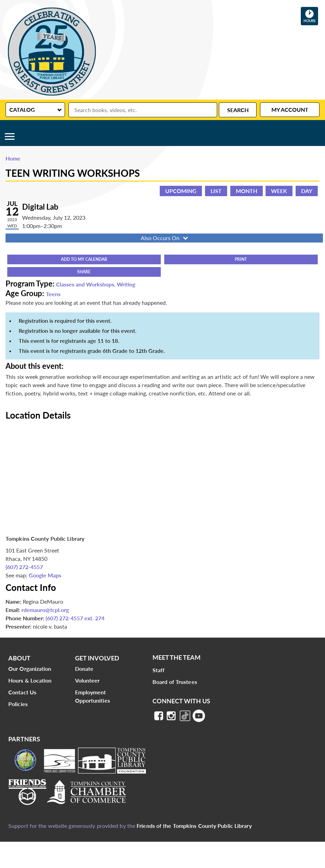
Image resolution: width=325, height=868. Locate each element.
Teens (53, 294)
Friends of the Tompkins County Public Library (194, 826)
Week (279, 191)
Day (307, 191)
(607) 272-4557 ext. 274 (75, 618)
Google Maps (45, 575)
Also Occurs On (165, 238)
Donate (84, 669)
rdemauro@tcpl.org (45, 610)
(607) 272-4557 (24, 567)
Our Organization (30, 669)
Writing (126, 284)
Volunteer (87, 680)
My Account (290, 109)
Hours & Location (30, 680)
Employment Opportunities (92, 696)
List (216, 191)
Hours (311, 16)
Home (13, 158)
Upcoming (181, 191)
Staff (159, 670)
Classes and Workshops (85, 284)
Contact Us (22, 692)
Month (247, 191)
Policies (18, 704)
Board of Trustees (175, 682)
